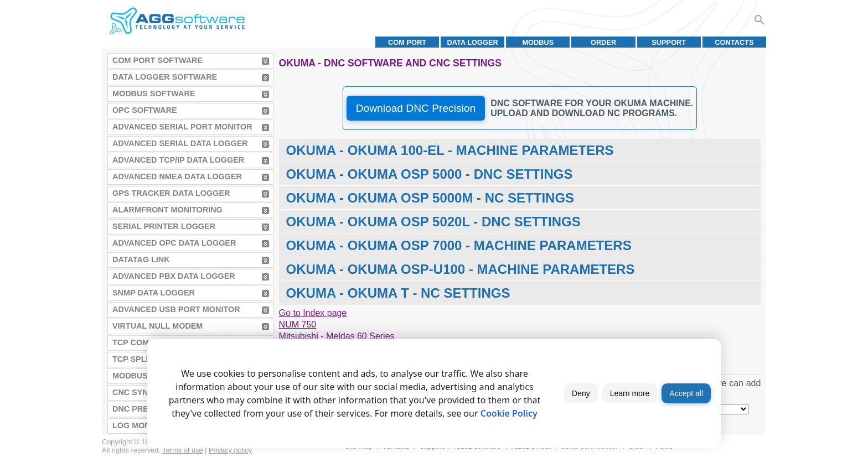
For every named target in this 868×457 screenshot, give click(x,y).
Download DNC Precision (416, 108)
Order (603, 42)
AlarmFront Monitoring (167, 210)
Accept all (686, 393)
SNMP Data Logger (154, 293)
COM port (407, 42)
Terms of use (182, 450)
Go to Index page (313, 313)
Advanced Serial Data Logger (180, 143)
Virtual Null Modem (157, 326)
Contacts (734, 42)
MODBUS (538, 42)
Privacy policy (230, 450)
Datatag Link (141, 259)
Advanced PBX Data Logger (174, 276)
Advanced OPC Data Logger (174, 243)
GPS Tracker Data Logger (171, 193)
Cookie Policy (509, 413)
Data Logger (473, 42)
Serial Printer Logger (164, 226)
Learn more (630, 393)
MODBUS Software (154, 94)
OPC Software (145, 110)
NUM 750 (298, 324)
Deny (581, 393)
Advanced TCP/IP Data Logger (178, 160)
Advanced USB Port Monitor (176, 309)
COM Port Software (157, 60)
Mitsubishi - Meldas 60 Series (337, 336)
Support (669, 42)
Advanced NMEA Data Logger (177, 176)
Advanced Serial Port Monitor (182, 127)
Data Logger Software (165, 77)
